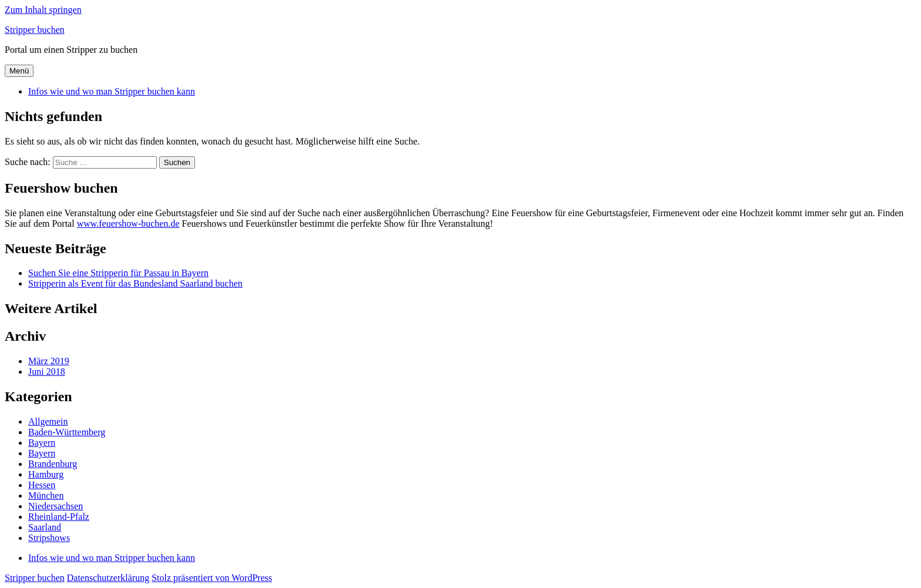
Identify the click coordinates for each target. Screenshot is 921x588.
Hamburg (46, 474)
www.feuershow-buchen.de (128, 224)
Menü (19, 71)
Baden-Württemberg (67, 432)
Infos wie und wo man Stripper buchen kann (112, 91)
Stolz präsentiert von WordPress (212, 578)
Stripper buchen (35, 30)
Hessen (42, 485)
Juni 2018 (47, 372)
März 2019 (49, 361)
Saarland (45, 527)
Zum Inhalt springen (43, 10)
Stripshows (49, 538)
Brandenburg (53, 464)
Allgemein (48, 421)
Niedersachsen (56, 506)
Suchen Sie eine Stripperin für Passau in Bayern (118, 273)
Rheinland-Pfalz (59, 517)
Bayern (42, 443)
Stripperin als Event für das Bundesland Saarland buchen (135, 283)
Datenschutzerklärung (108, 578)
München (46, 495)
